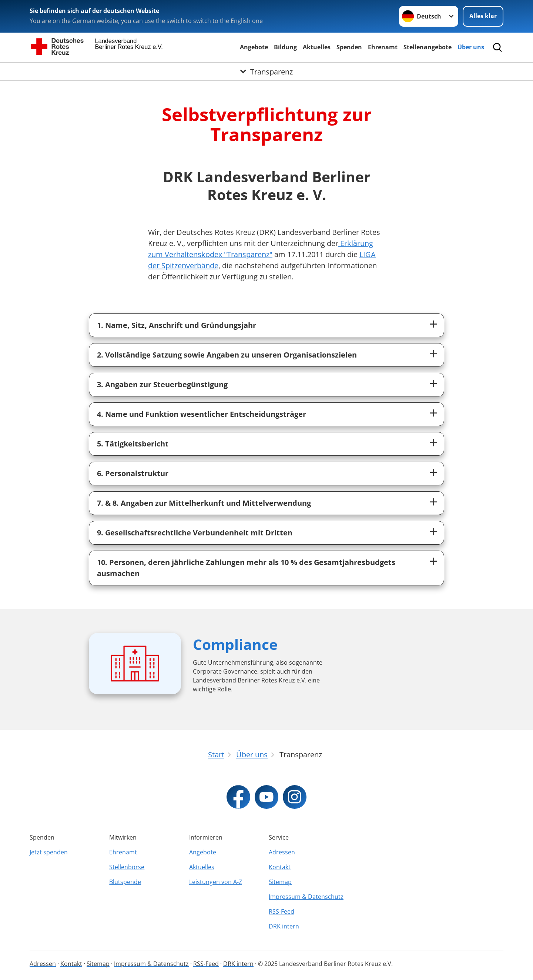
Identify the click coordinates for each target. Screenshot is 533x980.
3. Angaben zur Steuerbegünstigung (162, 384)
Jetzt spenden (49, 852)
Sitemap (280, 882)
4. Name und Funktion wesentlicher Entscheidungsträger (202, 414)
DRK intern (284, 926)
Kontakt (280, 867)
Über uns (471, 47)
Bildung (285, 47)
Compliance (235, 644)
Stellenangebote (428, 47)
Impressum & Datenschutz (306, 897)
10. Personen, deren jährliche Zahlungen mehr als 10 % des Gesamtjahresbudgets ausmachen (246, 568)
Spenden (349, 47)
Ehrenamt (383, 47)
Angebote (254, 47)
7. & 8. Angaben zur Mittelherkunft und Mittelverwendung (204, 503)
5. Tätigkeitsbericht (133, 444)
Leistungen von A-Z (216, 882)
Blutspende (125, 882)
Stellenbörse (127, 867)
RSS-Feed (281, 911)
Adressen (282, 852)
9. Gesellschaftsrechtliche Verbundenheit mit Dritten (195, 533)
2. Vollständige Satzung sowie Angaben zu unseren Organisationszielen (227, 355)
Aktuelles (317, 47)
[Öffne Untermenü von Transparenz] (266, 72)
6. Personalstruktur (133, 473)
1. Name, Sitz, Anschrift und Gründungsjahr (177, 325)
